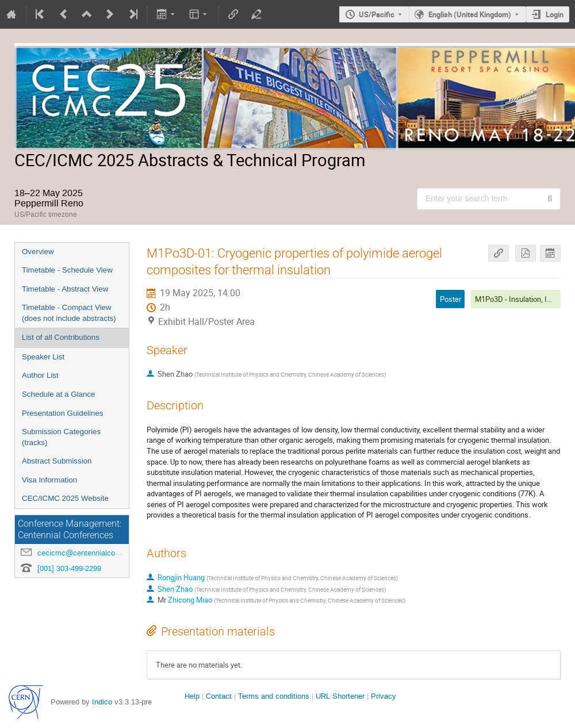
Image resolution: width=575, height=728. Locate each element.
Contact (219, 696)
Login (555, 14)
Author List (40, 375)
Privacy (384, 696)
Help (192, 696)
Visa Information (49, 480)
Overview (38, 252)
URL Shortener (340, 696)
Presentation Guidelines (63, 413)
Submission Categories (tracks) (61, 437)
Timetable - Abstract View (65, 289)
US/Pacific (377, 14)
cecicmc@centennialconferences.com (101, 553)
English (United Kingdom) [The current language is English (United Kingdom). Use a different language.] (470, 14)
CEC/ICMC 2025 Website (65, 498)
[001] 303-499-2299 (69, 568)
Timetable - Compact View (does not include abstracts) (69, 313)
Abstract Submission (57, 461)
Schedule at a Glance (58, 394)
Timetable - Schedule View (67, 270)
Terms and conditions (274, 696)
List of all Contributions (61, 337)
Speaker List (43, 357)
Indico (102, 702)
